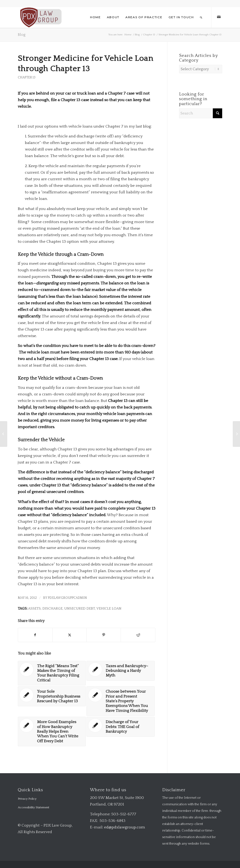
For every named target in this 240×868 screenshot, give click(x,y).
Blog (22, 35)
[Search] (201, 17)
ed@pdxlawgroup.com (125, 827)
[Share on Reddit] (138, 635)
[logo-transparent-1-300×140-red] (40, 17)
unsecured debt (80, 609)
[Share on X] (69, 635)
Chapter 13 (27, 77)
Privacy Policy (27, 799)
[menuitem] (95, 17)
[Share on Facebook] (35, 635)
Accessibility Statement (34, 807)
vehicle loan (109, 609)
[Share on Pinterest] (104, 635)
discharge (52, 609)
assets (34, 609)
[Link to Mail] (219, 17)
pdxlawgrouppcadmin (67, 598)
